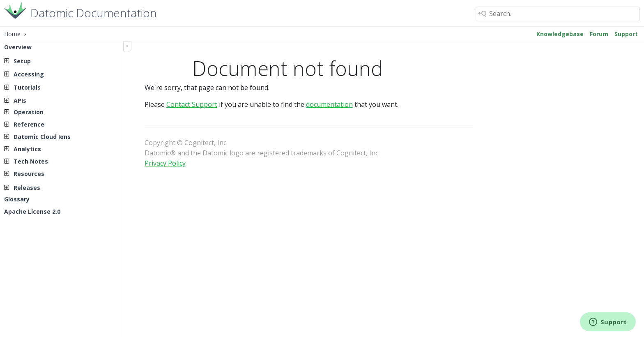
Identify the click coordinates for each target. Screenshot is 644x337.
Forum (599, 34)
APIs (20, 100)
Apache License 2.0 (32, 211)
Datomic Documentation (93, 12)
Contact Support (192, 104)
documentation (329, 104)
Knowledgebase (560, 34)
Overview (18, 47)
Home (12, 34)
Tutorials (27, 87)
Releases (27, 188)
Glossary (17, 199)
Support (626, 34)
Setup (22, 61)
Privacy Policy (165, 163)
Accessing (29, 74)
